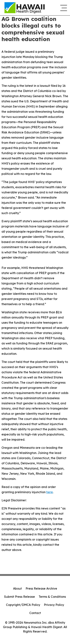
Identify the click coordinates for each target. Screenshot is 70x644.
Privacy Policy (54, 605)
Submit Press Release (20, 597)
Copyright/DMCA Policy (23, 605)
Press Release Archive (41, 588)
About (17, 588)
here (50, 492)
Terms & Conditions (52, 597)
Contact (35, 613)
